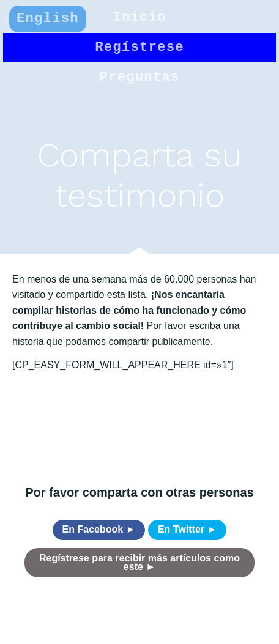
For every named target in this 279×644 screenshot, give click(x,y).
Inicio (139, 17)
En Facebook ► (99, 529)
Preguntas (139, 77)
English (48, 18)
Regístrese (139, 47)
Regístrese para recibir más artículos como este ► (139, 562)
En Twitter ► (187, 529)
